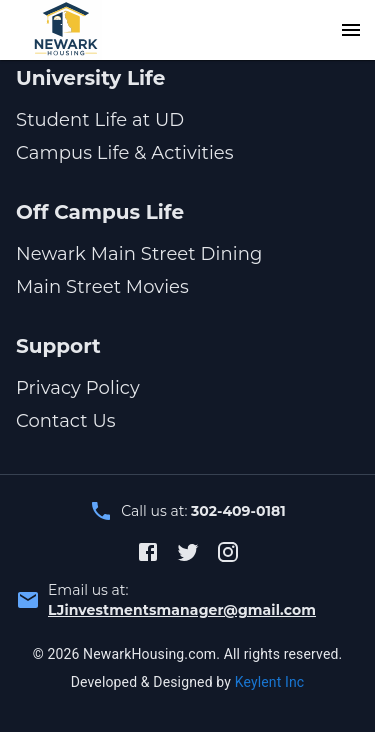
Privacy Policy (78, 388)
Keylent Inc (270, 682)
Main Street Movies (102, 287)
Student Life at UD (100, 120)
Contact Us (66, 421)
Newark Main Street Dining (139, 254)
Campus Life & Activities (125, 153)
